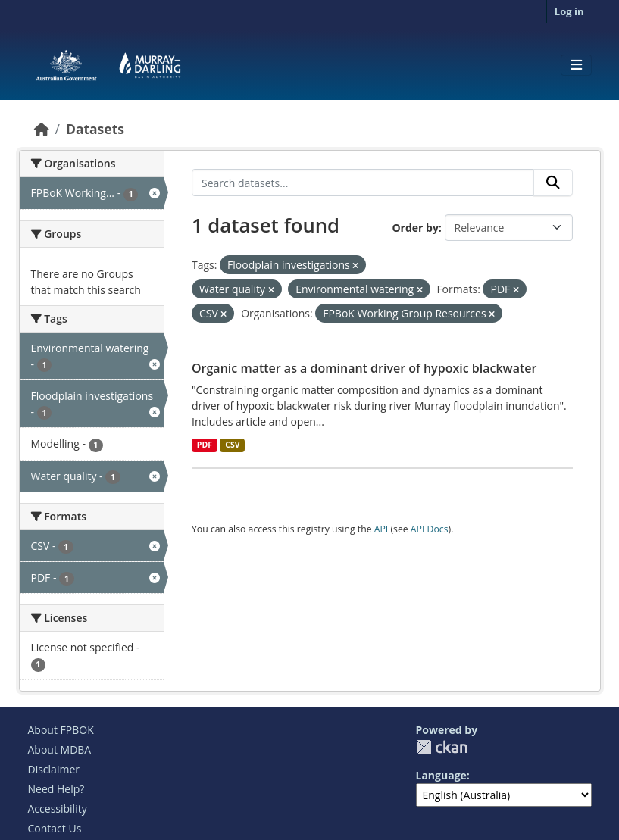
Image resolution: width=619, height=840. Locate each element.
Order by (415, 228)
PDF (205, 445)
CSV (232, 445)
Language (441, 775)
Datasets (95, 129)
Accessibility (58, 809)
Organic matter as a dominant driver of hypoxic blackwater (364, 368)
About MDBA (60, 749)
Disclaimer (54, 769)
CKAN (442, 747)
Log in (569, 11)
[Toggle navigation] (576, 65)
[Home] (42, 129)
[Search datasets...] (363, 183)
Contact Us (55, 828)
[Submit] (553, 183)
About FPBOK (61, 730)
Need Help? (56, 789)
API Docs (430, 529)
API (381, 529)
